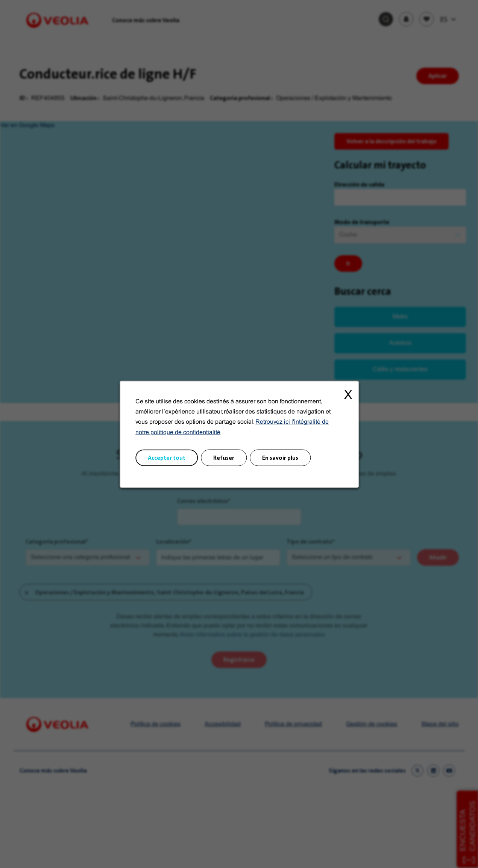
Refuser (224, 457)
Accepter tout (167, 457)
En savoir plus (280, 457)
